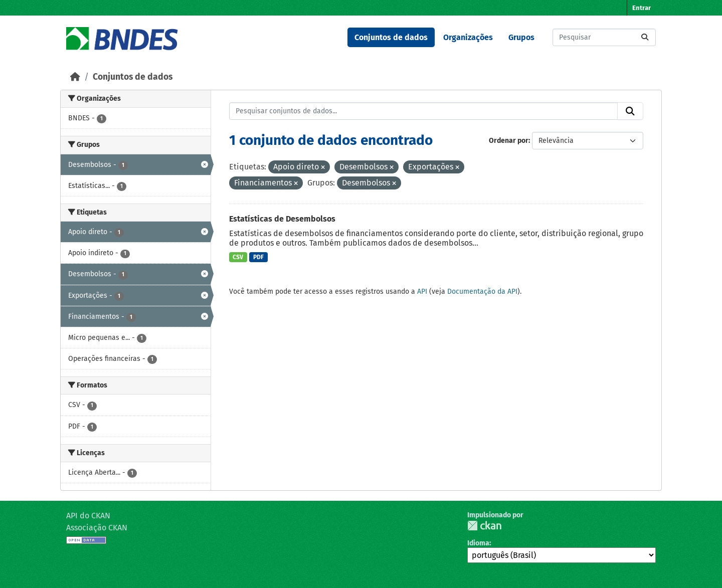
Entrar (642, 8)
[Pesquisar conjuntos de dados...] (604, 37)
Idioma (478, 543)
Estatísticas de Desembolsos (282, 219)
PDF (258, 257)
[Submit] (645, 37)
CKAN (484, 526)
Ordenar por (509, 141)
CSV (238, 257)
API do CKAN (88, 516)
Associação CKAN (97, 528)
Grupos (521, 37)
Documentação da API (482, 291)
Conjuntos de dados (391, 37)
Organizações (468, 37)
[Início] (75, 77)
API (422, 291)
